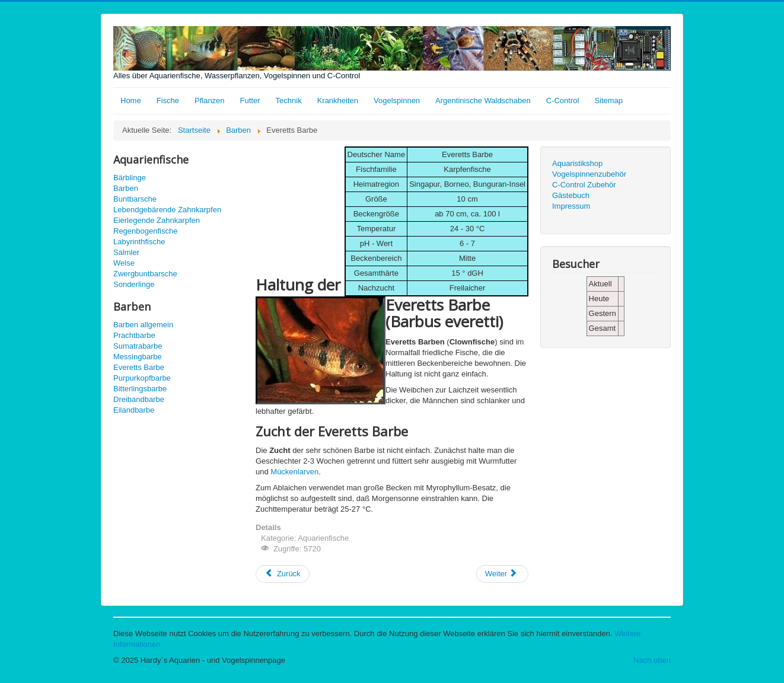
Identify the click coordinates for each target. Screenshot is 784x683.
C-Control (563, 100)
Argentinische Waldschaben (483, 100)
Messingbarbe (138, 357)
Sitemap (608, 100)
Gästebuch (571, 195)
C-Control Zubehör (584, 185)
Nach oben (652, 660)
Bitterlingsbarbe (140, 389)
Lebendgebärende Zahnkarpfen (167, 210)
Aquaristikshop (577, 163)
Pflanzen (210, 100)
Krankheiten (338, 100)
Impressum (571, 206)
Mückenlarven (294, 472)
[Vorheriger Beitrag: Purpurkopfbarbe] (283, 574)
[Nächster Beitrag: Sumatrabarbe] (502, 574)
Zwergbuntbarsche (145, 274)
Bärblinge (130, 178)
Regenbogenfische (145, 231)
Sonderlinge (134, 284)
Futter (250, 100)
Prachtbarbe (134, 335)
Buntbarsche (135, 199)
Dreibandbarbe (139, 399)
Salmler (126, 252)
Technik (289, 100)
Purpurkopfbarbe (142, 378)
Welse (124, 263)
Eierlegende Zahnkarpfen (157, 220)
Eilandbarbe (134, 410)
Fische (168, 100)
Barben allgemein (143, 325)
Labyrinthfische (139, 242)
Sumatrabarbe (138, 346)
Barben (126, 188)
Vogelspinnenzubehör (589, 174)
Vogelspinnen (397, 100)
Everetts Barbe (139, 367)
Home (131, 100)
